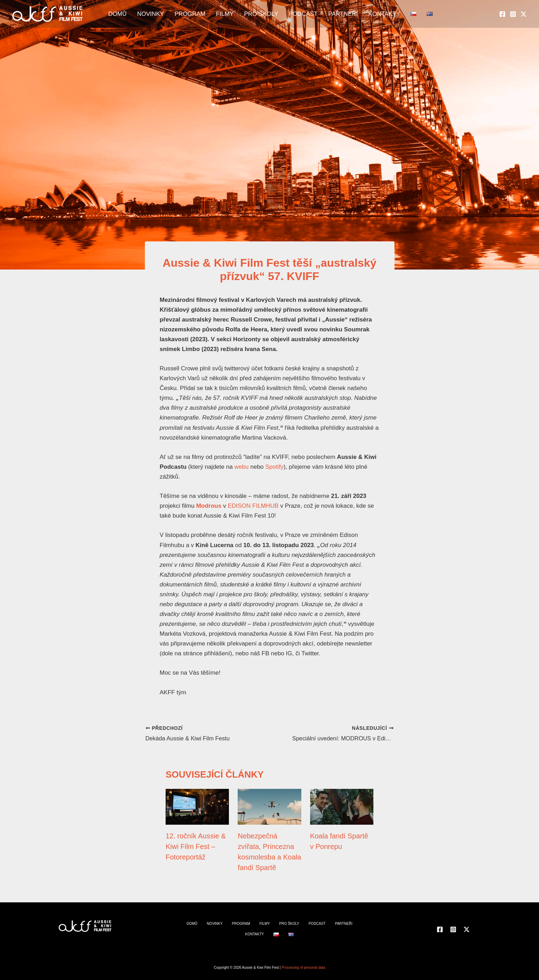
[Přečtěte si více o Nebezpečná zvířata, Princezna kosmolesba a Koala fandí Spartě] (269, 806)
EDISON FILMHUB (253, 506)
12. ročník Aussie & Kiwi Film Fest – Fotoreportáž (196, 846)
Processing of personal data (303, 968)
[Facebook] (502, 14)
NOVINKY (162, 14)
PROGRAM (198, 14)
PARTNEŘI (337, 14)
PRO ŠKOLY (262, 14)
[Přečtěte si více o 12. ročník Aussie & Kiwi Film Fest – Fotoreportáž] (197, 806)
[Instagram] (513, 14)
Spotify (275, 467)
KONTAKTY (374, 14)
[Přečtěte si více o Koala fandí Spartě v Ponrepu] (342, 806)
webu (242, 467)
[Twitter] (524, 14)
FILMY (229, 14)
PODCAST (301, 14)
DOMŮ (132, 14)
